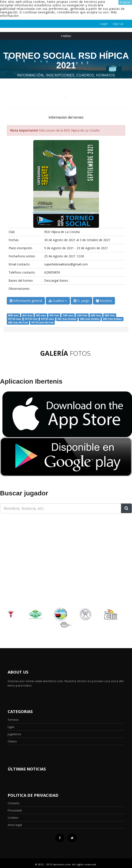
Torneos (13, 720)
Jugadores (14, 734)
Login (104, 24)
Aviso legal (15, 825)
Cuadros (58, 301)
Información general (26, 301)
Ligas (11, 727)
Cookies (13, 818)
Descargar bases (56, 280)
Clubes (12, 741)
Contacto (14, 803)
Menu (66, 36)
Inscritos (104, 301)
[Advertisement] (27, 544)
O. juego (81, 301)
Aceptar (125, 2)
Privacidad (15, 810)
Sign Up (118, 24)
